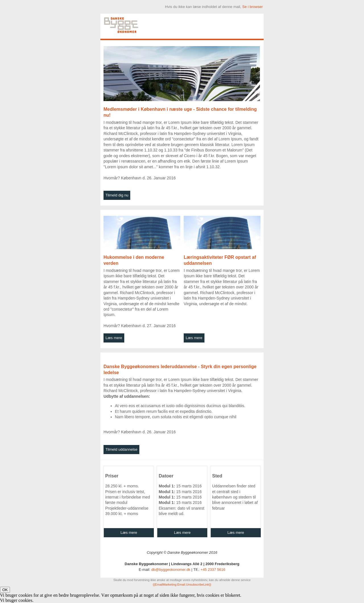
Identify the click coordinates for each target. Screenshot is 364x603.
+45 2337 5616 (213, 570)
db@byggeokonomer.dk (171, 570)
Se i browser (253, 7)
